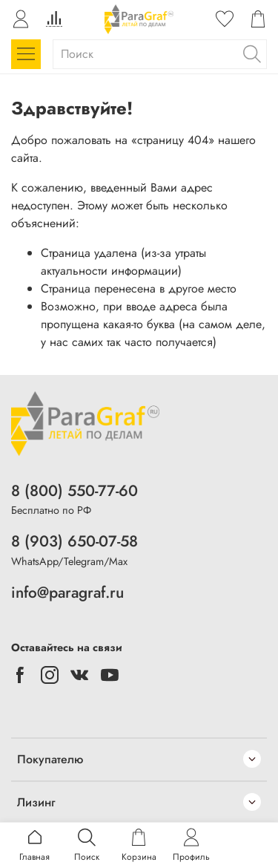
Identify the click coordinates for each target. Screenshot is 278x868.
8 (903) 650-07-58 (75, 541)
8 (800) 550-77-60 (75, 491)
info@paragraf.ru (67, 593)
